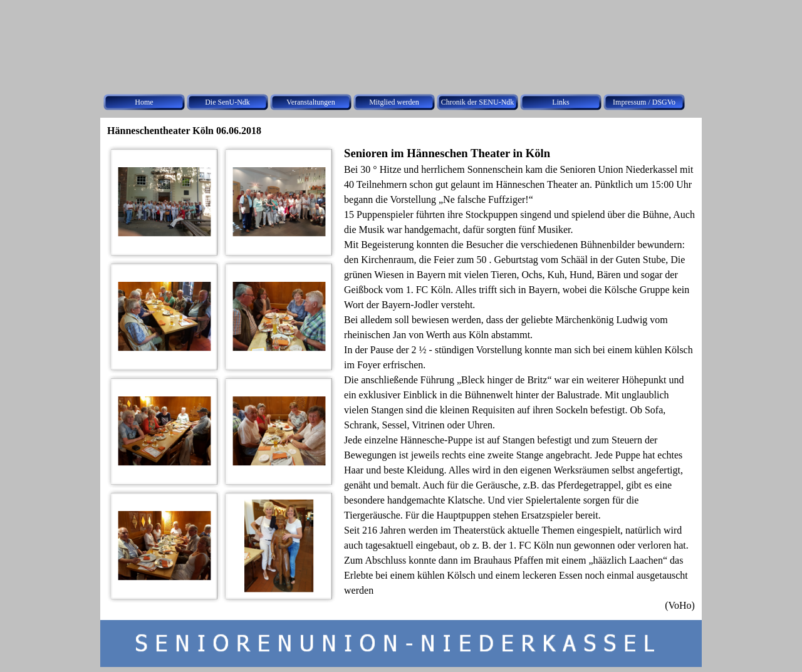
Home (144, 102)
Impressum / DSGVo (644, 102)
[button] (164, 202)
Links (560, 102)
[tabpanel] (519, 379)
